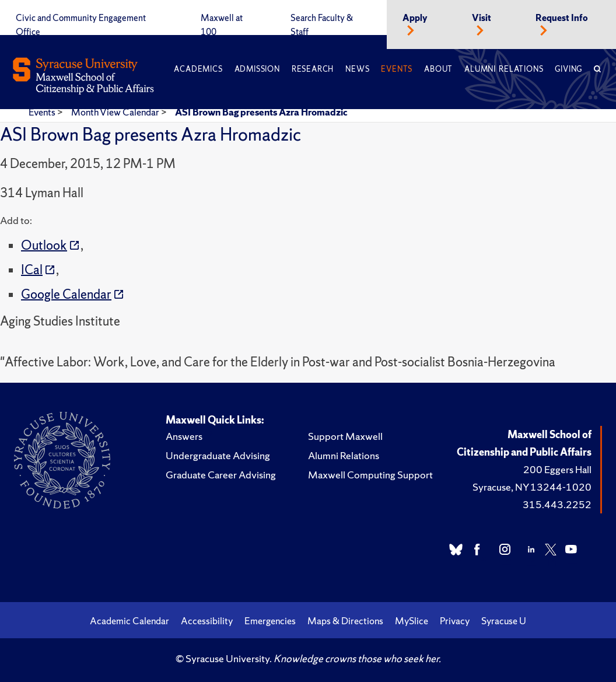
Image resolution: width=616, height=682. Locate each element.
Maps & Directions (345, 621)
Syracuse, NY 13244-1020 (532, 487)
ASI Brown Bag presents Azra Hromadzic (261, 112)
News (357, 69)
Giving (568, 69)
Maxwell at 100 (222, 25)
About (438, 69)
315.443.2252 (557, 504)
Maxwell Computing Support (370, 475)
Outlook (44, 245)
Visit (482, 18)
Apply (415, 18)
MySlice (412, 621)
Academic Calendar (129, 621)
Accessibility (207, 621)
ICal (32, 270)
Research (313, 69)
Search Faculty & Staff (322, 25)
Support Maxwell (345, 436)
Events (397, 69)
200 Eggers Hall (557, 469)
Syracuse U (504, 621)
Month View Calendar (116, 112)
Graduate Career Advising (221, 475)
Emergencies (270, 621)
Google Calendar (66, 294)
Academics (198, 69)
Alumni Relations (504, 69)
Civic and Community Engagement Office (81, 25)
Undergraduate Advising (218, 455)
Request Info (562, 18)
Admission (257, 69)
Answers (184, 436)
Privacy (455, 621)
